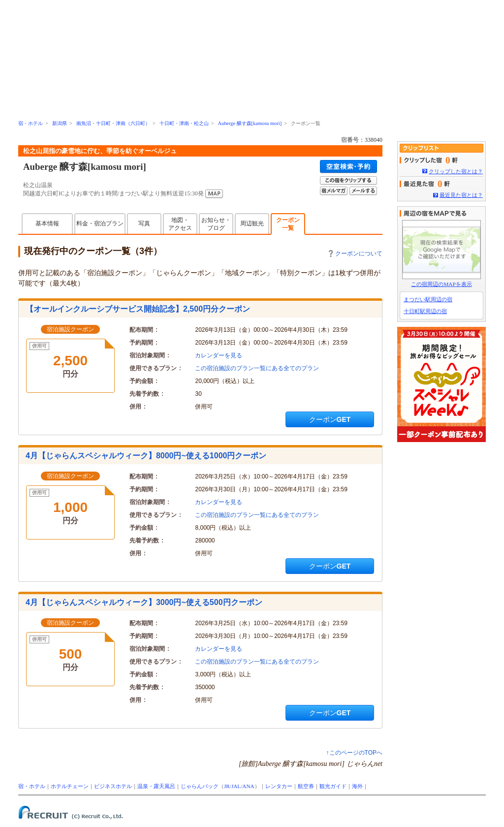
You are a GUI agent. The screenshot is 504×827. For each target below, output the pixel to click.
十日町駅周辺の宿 (425, 311)
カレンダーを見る (219, 355)
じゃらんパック (200, 786)
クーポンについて (356, 254)
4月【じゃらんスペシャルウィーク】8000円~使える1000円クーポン (146, 456)
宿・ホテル (31, 123)
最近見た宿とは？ (461, 195)
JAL (236, 786)
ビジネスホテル (113, 786)
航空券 (306, 786)
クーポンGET (330, 419)
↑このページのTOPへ (354, 753)
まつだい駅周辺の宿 (428, 299)
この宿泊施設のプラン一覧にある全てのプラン (257, 368)
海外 (357, 786)
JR (227, 786)
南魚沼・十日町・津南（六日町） (113, 123)
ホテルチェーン (70, 786)
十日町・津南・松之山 (184, 123)
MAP (214, 194)
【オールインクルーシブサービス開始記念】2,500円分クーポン (138, 309)
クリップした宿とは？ (456, 171)
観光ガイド (333, 786)
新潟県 (60, 123)
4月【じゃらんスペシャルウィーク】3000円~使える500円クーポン (144, 602)
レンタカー (279, 786)
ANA (248, 786)
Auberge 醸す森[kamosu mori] (250, 123)
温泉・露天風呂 (156, 786)
